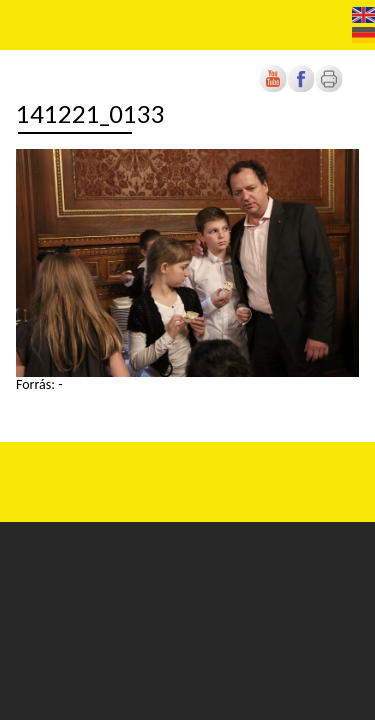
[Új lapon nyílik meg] (301, 88)
